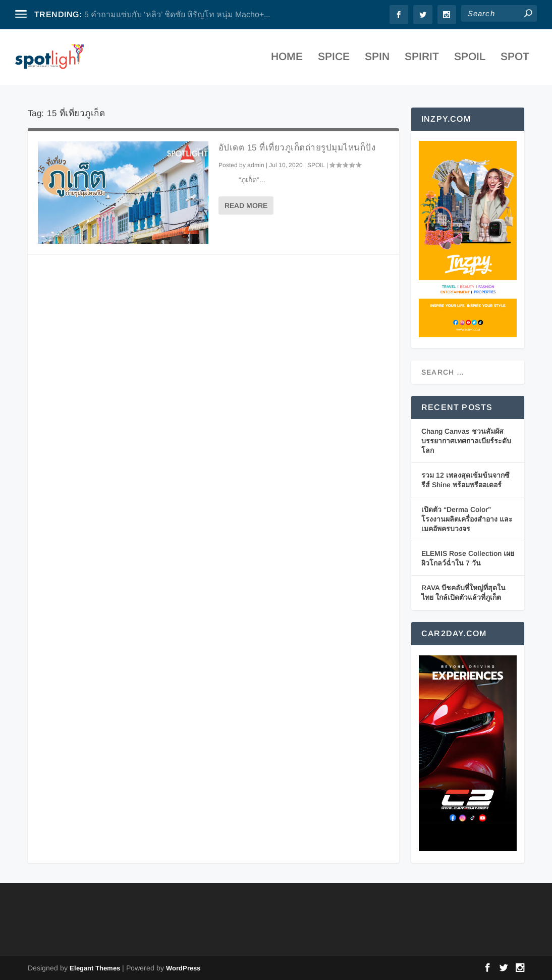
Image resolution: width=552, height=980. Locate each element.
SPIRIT (422, 60)
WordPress (183, 968)
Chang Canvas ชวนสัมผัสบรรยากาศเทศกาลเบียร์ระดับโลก (466, 441)
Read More (246, 205)
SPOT (515, 60)
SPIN (377, 60)
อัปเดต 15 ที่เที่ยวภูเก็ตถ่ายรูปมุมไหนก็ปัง (297, 148)
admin (256, 165)
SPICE (334, 60)
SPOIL (470, 60)
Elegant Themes (95, 968)
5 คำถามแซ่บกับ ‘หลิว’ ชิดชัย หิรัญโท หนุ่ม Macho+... (177, 14)
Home (287, 60)
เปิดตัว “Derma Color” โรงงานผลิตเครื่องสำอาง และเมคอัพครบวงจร (467, 519)
